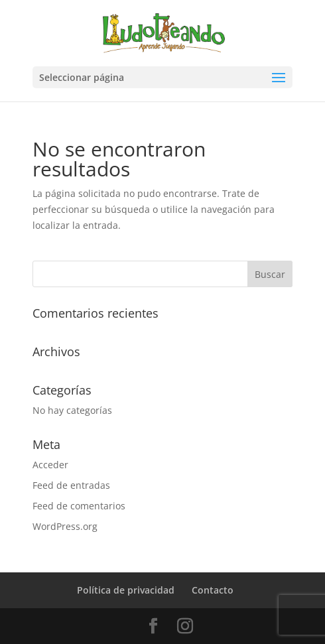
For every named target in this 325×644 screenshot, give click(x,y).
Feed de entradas (71, 485)
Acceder (50, 465)
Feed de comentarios (79, 506)
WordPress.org (65, 526)
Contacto (213, 590)
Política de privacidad (126, 590)
